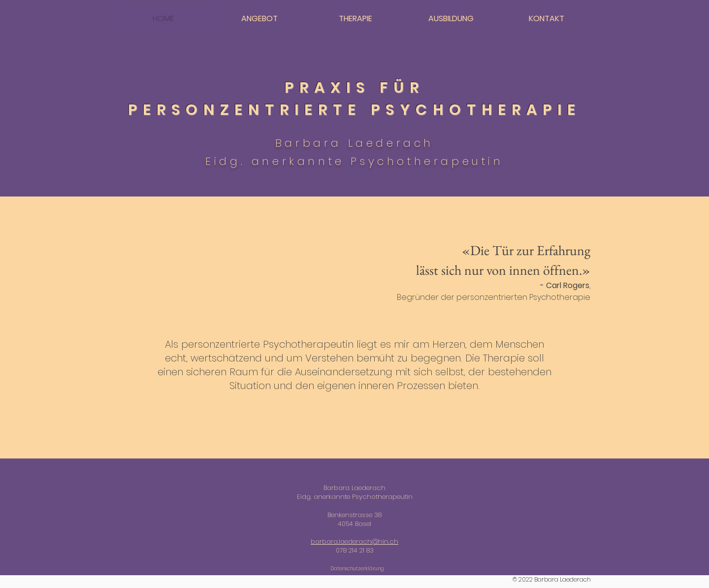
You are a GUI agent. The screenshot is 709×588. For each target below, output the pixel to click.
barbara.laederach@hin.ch (354, 541)
